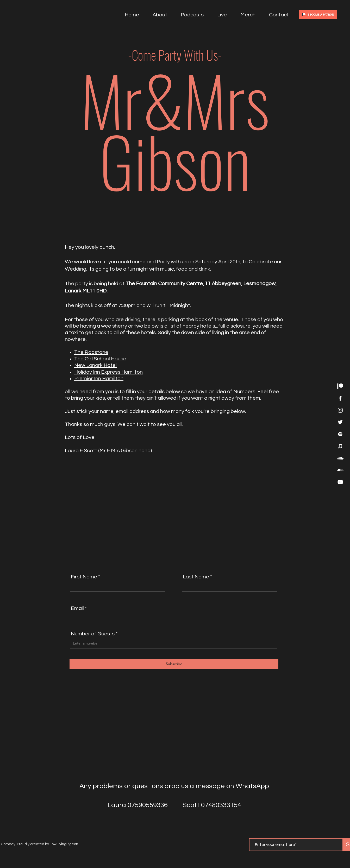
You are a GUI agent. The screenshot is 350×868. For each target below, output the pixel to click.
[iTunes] (340, 446)
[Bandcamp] (340, 470)
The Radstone (91, 352)
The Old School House (100, 359)
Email (77, 608)
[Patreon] (340, 386)
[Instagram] (340, 410)
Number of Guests (93, 634)
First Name (84, 577)
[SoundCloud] (340, 458)
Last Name (196, 577)
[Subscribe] (174, 664)
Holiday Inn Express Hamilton (108, 372)
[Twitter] (340, 422)
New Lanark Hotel (95, 365)
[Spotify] (340, 434)
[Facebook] (340, 398)
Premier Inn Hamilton (99, 379)
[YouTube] (340, 482)
